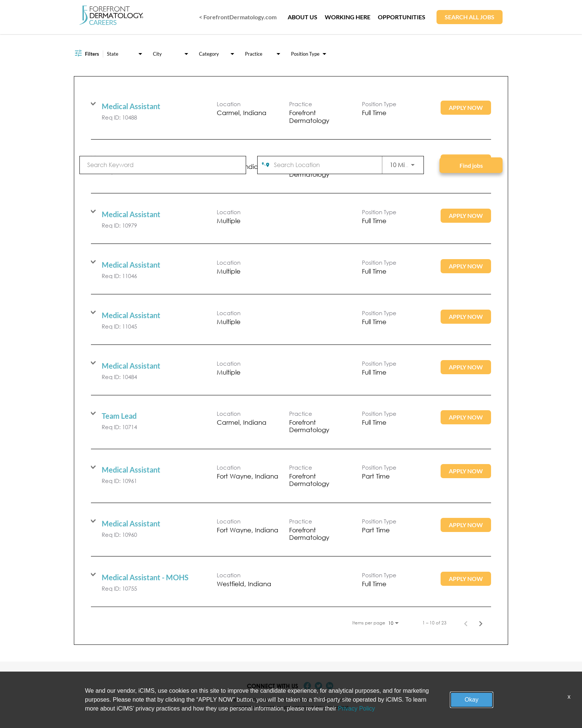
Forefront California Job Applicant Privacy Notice (291, 707)
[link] (291, 112)
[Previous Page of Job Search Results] (466, 623)
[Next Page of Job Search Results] (481, 623)
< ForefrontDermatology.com (238, 17)
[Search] (471, 165)
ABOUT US (303, 17)
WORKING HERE (348, 17)
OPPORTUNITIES (402, 17)
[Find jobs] (471, 165)
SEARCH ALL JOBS (470, 17)
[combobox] (163, 165)
